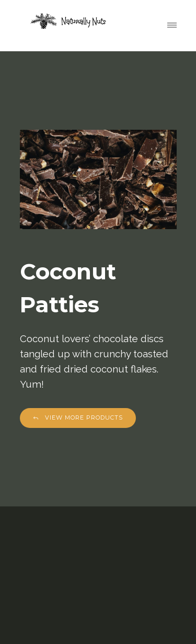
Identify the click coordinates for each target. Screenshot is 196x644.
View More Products (78, 417)
